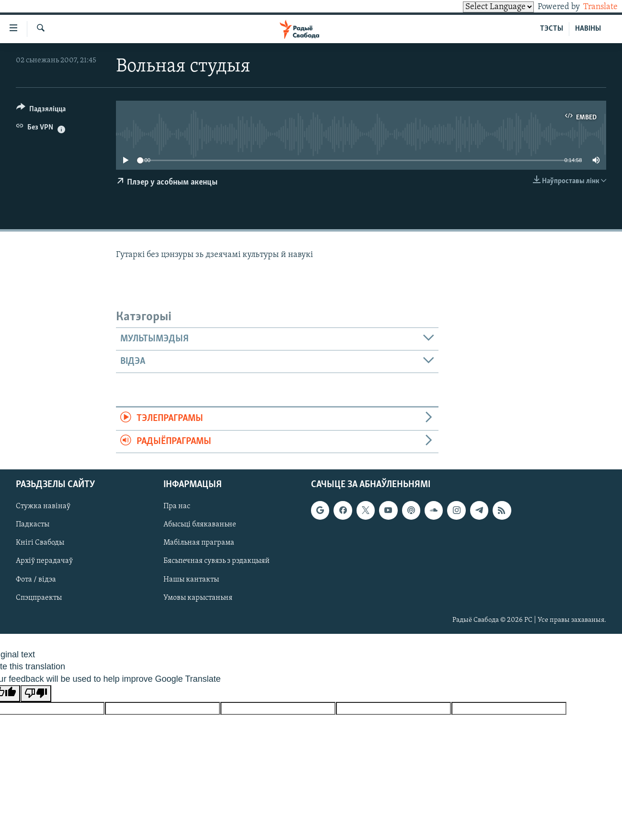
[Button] (41, 111)
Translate (592, 7)
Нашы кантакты (191, 580)
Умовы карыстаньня (198, 598)
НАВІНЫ (588, 29)
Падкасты (33, 525)
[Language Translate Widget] (482, 7)
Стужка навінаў (43, 506)
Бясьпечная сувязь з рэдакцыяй (217, 561)
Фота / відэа (36, 580)
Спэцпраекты (39, 598)
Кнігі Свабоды (40, 543)
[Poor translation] (36, 694)
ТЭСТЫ (552, 29)
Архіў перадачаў (44, 561)
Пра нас (177, 506)
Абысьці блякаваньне (200, 525)
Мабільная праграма (199, 543)
